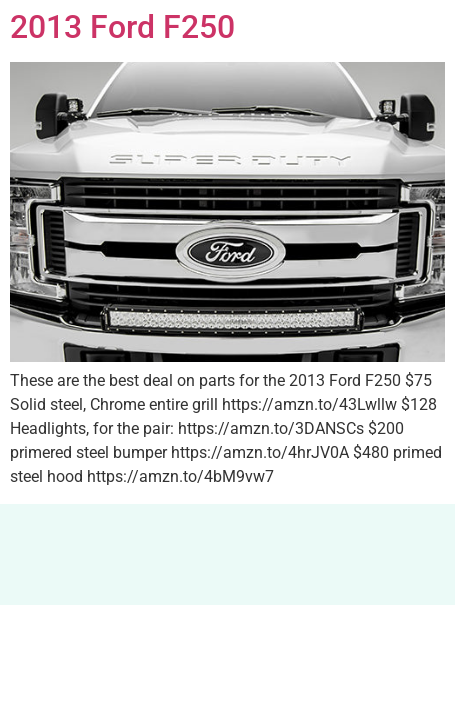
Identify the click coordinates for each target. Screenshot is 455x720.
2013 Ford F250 (122, 27)
